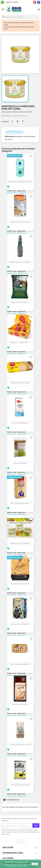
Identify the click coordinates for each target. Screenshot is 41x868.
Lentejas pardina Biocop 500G (21, 745)
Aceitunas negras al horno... (21, 785)
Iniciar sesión (12, 193)
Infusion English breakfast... (21, 624)
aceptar (35, 864)
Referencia (9, 136)
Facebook (18, 841)
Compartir (12, 121)
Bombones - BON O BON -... (20, 343)
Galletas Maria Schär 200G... (21, 383)
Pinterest (23, 121)
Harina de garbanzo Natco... (21, 503)
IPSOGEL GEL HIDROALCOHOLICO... (21, 182)
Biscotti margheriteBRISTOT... (20, 664)
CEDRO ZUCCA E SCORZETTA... (21, 544)
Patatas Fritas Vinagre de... (20, 302)
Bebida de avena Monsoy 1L (21, 222)
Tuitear (17, 121)
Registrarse (22, 193)
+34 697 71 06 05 (12, 2)
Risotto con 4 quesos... (20, 704)
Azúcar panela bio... (20, 463)
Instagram (23, 841)
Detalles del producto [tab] (15, 131)
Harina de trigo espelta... (20, 423)
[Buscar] (20, 17)
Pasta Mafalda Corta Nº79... (21, 584)
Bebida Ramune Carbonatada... (20, 262)
